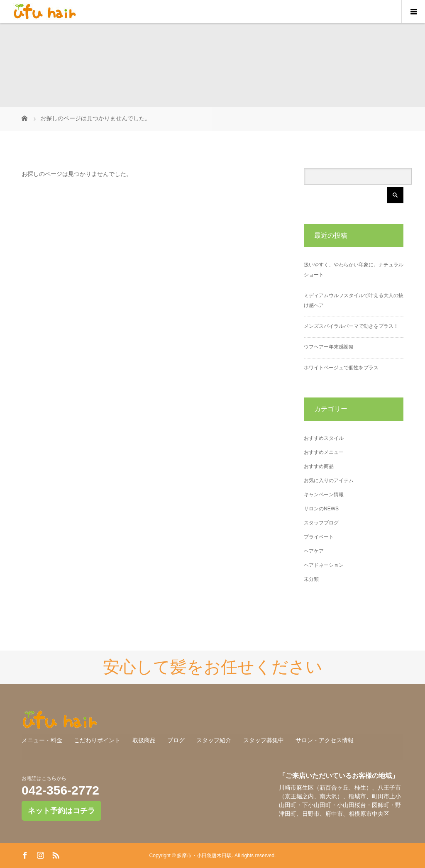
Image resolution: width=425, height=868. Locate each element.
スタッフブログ (321, 523)
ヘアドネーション (324, 565)
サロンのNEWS (321, 509)
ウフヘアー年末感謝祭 (329, 347)
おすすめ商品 (319, 466)
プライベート (319, 537)
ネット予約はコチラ (61, 811)
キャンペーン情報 (324, 495)
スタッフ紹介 (214, 740)
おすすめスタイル (324, 438)
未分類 (311, 579)
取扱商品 (144, 740)
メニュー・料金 (42, 740)
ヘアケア (314, 551)
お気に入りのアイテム (329, 480)
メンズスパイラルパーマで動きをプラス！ (351, 326)
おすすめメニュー (324, 452)
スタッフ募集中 (264, 740)
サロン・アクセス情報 (325, 740)
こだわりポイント (97, 740)
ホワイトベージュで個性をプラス (341, 368)
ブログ (176, 740)
